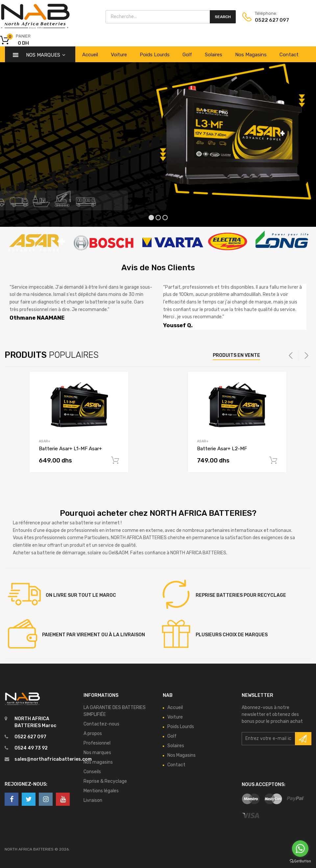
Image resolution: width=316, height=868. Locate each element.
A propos (93, 734)
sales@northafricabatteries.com (53, 759)
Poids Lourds (155, 55)
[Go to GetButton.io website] (300, 861)
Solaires (214, 55)
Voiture (119, 55)
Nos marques (97, 753)
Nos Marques (46, 55)
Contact (289, 55)
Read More (115, 460)
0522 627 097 (269, 20)
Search (223, 17)
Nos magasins (98, 762)
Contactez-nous (101, 724)
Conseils (92, 772)
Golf (187, 55)
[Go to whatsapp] (300, 849)
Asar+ (45, 441)
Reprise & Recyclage (105, 781)
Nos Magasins (251, 55)
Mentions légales (101, 791)
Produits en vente (236, 355)
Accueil (90, 55)
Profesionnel (97, 743)
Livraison (93, 800)
